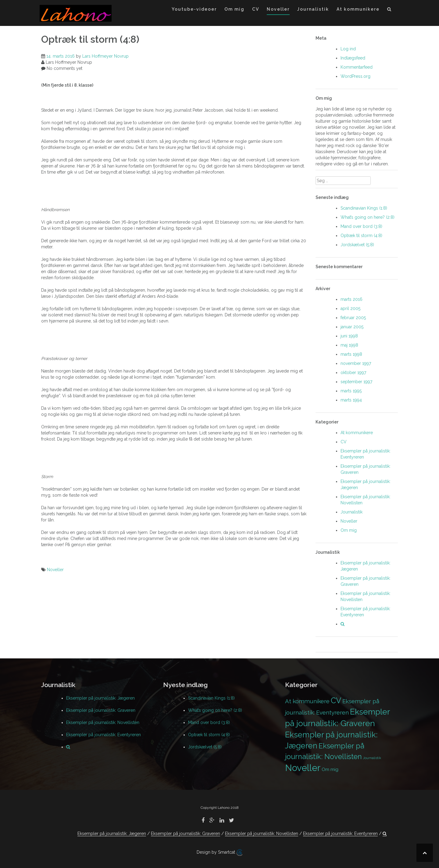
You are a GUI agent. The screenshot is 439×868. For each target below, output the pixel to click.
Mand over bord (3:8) (361, 226)
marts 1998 (351, 354)
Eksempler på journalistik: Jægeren (100, 698)
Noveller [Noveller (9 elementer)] (303, 768)
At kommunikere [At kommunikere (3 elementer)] (307, 701)
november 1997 (356, 363)
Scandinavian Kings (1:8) (364, 208)
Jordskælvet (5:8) (357, 245)
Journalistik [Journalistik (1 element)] (372, 758)
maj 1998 (349, 345)
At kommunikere (358, 9)
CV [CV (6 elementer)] (336, 701)
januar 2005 (352, 327)
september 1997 (356, 382)
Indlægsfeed (353, 58)
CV (256, 9)
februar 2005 (353, 318)
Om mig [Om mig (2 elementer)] (330, 769)
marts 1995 (351, 391)
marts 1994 (351, 400)
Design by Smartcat (220, 852)
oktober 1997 (353, 373)
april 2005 (350, 308)
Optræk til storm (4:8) (361, 236)
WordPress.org (355, 76)
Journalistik (313, 9)
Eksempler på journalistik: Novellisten (103, 722)
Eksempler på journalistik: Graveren (101, 710)
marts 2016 (352, 299)
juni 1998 (349, 336)
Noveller (278, 9)
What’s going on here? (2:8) (368, 217)
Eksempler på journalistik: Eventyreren (104, 735)
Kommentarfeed (357, 67)
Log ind (348, 49)
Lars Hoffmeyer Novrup (105, 56)
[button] (389, 10)
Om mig (234, 9)
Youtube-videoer (194, 9)
